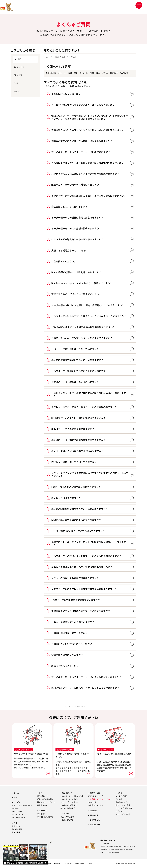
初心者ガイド (67, 793)
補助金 (105, 73)
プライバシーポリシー (20, 863)
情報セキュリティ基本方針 (41, 863)
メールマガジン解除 (123, 814)
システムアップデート (69, 820)
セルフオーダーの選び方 (69, 799)
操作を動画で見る (19, 817)
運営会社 (93, 811)
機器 (70, 73)
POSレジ (124, 73)
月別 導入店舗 (42, 805)
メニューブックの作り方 (69, 802)
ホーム (64, 706)
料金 (98, 73)
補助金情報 (94, 815)
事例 (41, 793)
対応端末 (114, 73)
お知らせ (66, 814)
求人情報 (119, 799)
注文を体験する (18, 814)
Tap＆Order (93, 802)
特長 (15, 797)
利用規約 (57, 863)
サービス (17, 802)
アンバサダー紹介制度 (124, 808)
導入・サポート (81, 73)
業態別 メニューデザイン (46, 802)
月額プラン (16, 826)
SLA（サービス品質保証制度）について (78, 863)
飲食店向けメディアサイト (125, 802)
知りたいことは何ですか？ (62, 50)
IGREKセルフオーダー (96, 796)
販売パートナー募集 (123, 805)
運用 (92, 73)
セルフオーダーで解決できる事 (72, 796)
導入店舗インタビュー (45, 796)
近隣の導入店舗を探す (45, 799)
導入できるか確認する (45, 817)
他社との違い (17, 811)
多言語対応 (51, 73)
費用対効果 (16, 832)
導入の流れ (43, 811)
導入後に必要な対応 (68, 808)
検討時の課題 (17, 829)
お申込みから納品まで (69, 805)
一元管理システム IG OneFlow (99, 799)
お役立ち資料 (95, 825)
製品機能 (15, 808)
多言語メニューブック (96, 805)
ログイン (119, 811)
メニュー (62, 73)
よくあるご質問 (121, 796)
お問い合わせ (76, 86)
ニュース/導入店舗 (67, 817)
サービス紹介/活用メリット (22, 805)
